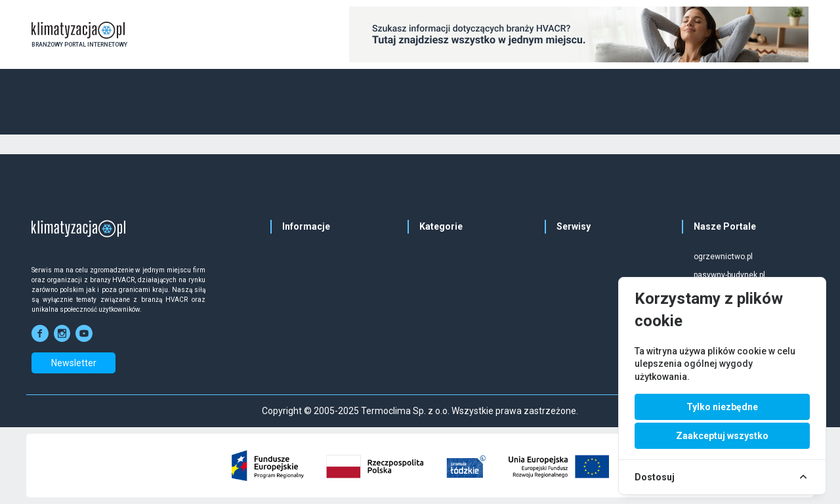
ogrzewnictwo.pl (723, 257)
